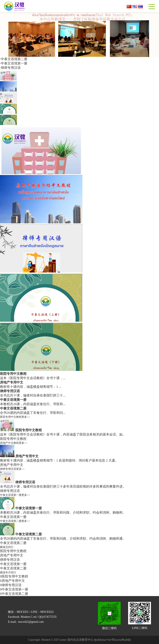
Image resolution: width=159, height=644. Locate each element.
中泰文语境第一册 (14, 63)
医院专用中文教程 (13, 374)
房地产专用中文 (12, 382)
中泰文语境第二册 (14, 59)
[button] (75, 52)
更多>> (26, 417)
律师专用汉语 (11, 68)
